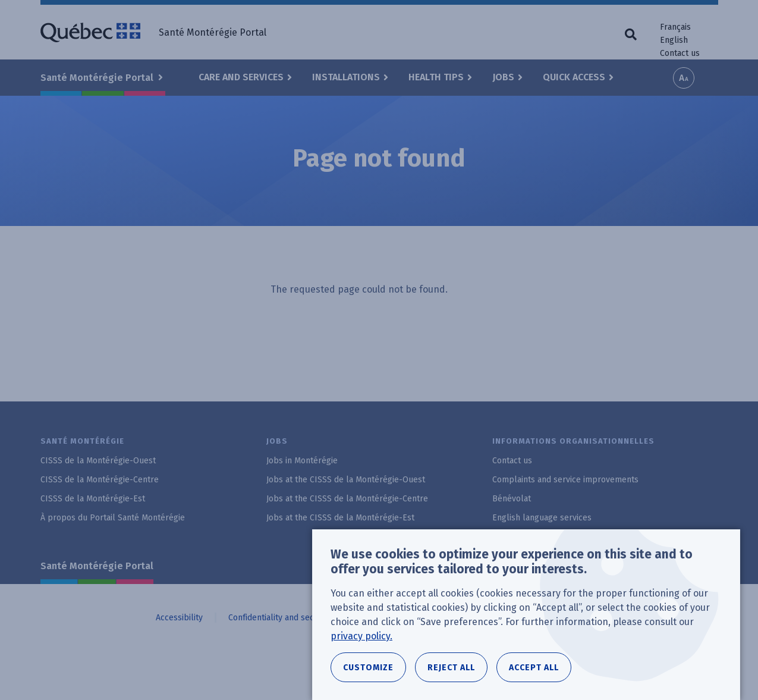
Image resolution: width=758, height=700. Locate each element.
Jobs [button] (503, 77)
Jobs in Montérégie (302, 461)
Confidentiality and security (280, 618)
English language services (542, 518)
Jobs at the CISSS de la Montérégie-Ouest (346, 480)
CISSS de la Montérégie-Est (93, 499)
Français (675, 27)
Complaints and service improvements (565, 480)
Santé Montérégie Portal (97, 566)
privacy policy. (361, 644)
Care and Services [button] (241, 77)
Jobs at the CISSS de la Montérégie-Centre (347, 499)
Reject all (451, 676)
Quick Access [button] (574, 77)
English (674, 40)
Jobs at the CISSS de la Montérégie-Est (340, 518)
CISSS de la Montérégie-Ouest (98, 461)
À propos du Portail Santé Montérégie (113, 518)
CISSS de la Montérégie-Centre (100, 480)
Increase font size (684, 78)
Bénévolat (512, 499)
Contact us (680, 53)
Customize (368, 676)
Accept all (534, 676)
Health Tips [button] (436, 77)
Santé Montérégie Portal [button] (98, 78)
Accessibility (179, 618)
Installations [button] (346, 77)
